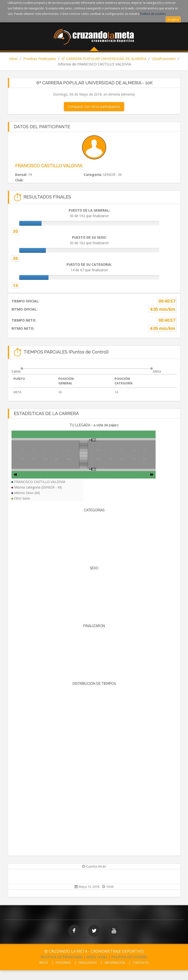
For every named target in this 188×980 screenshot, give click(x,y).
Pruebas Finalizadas (40, 58)
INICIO (44, 963)
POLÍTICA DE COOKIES (129, 957)
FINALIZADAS (88, 963)
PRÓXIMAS (63, 963)
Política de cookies (153, 14)
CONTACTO (141, 963)
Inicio (13, 58)
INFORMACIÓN (115, 963)
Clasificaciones (164, 58)
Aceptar (173, 20)
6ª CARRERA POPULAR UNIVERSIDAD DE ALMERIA (104, 58)
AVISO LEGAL (97, 957)
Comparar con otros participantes (94, 107)
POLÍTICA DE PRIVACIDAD (62, 957)
